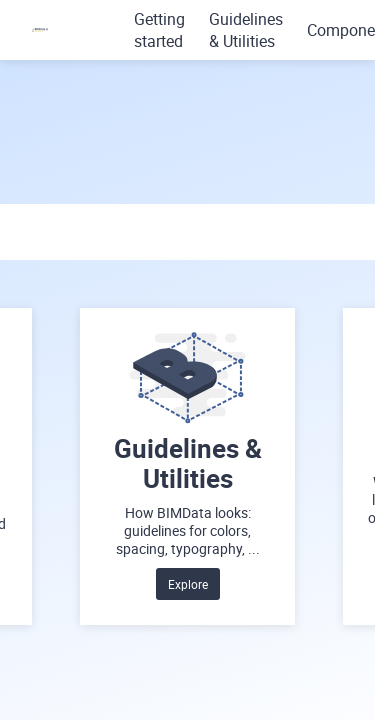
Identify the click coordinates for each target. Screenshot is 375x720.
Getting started (159, 30)
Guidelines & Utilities (246, 30)
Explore (188, 584)
